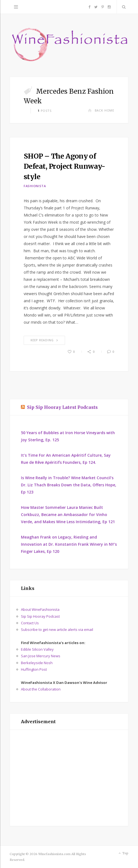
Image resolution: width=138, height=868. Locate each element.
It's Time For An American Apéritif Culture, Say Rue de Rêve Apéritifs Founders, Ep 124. (66, 459)
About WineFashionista (40, 609)
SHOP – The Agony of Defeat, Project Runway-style (64, 166)
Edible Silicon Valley (37, 649)
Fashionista (35, 186)
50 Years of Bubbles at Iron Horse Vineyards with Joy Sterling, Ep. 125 (68, 436)
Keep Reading (44, 340)
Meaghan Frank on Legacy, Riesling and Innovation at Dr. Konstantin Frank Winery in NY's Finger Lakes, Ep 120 (69, 544)
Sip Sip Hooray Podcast (40, 616)
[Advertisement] (69, 778)
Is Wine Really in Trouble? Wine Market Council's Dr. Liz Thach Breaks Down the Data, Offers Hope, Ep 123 (69, 485)
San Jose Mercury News (41, 656)
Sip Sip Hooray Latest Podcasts (62, 407)
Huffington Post (34, 669)
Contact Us (30, 623)
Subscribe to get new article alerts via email (57, 629)
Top (123, 853)
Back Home (101, 110)
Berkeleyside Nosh (37, 663)
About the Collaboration (41, 689)
